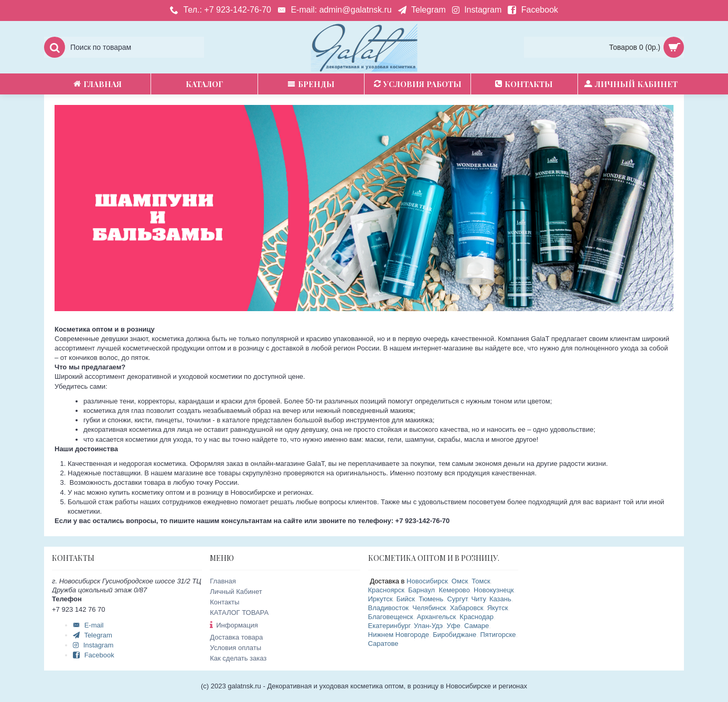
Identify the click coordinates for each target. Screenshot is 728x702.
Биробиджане (454, 635)
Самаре (477, 626)
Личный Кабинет (236, 592)
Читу (478, 599)
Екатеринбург (389, 626)
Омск (460, 581)
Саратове (383, 643)
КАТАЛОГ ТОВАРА (239, 613)
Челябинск (429, 608)
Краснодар (477, 617)
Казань (500, 599)
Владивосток (389, 608)
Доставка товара (236, 637)
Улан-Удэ (428, 626)
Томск (481, 581)
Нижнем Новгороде (399, 635)
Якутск (498, 608)
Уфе (454, 626)
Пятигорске (498, 635)
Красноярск (386, 590)
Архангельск (436, 617)
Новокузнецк (494, 590)
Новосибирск (427, 581)
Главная (223, 581)
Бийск (406, 599)
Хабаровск (467, 608)
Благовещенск (391, 617)
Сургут (457, 599)
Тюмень (431, 599)
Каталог (204, 84)
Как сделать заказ (238, 658)
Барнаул (421, 590)
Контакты (224, 602)
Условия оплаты (235, 648)
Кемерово (454, 590)
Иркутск (381, 599)
